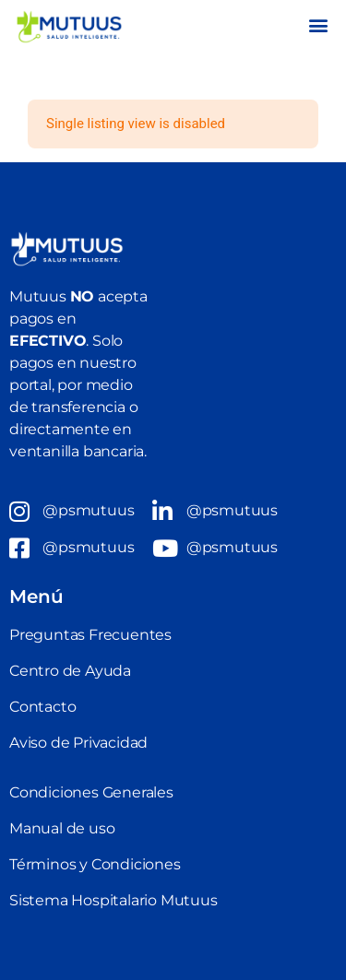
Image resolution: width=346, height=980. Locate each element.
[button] (318, 24)
